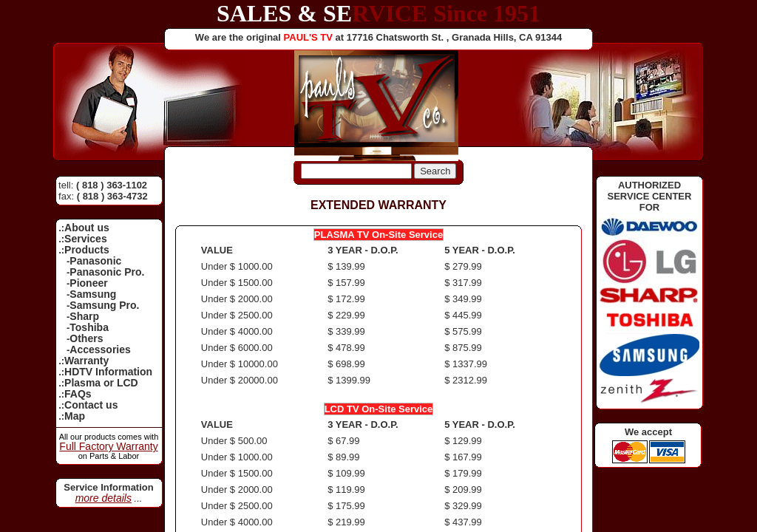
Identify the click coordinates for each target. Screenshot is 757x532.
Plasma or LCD (101, 383)
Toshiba (89, 327)
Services (86, 239)
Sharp (84, 316)
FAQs (78, 394)
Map (75, 416)
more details (103, 498)
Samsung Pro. (104, 305)
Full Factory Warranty (108, 446)
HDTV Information (108, 372)
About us (87, 228)
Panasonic (95, 261)
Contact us (91, 405)
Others (86, 338)
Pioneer (88, 283)
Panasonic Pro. (107, 272)
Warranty (86, 361)
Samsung (93, 294)
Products (87, 250)
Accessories (100, 349)
